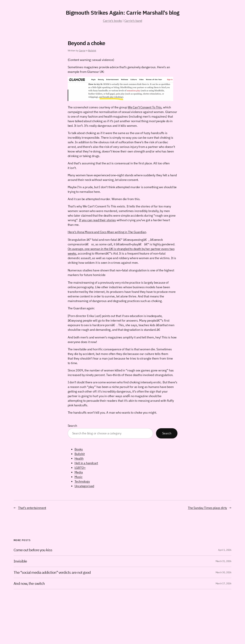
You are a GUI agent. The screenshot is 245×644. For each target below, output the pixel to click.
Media (79, 472)
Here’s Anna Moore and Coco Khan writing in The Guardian (107, 232)
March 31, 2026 (223, 561)
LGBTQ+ (80, 468)
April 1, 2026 (225, 550)
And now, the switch (29, 584)
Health (79, 458)
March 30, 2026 (223, 572)
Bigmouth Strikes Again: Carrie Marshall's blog (123, 13)
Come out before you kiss (33, 550)
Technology (82, 481)
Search (72, 426)
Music (79, 477)
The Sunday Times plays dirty (207, 508)
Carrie (82, 51)
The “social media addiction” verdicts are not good (52, 572)
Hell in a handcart (86, 463)
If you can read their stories (97, 220)
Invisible (20, 561)
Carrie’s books (112, 21)
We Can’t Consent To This (145, 107)
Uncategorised (84, 486)
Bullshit (92, 51)
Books (79, 449)
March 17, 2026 (223, 583)
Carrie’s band (133, 21)
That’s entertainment (32, 508)
